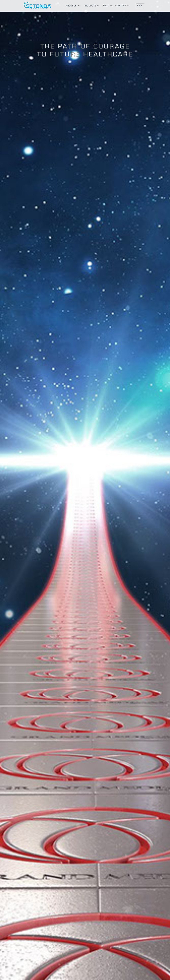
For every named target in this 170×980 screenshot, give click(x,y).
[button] (140, 6)
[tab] (72, 6)
